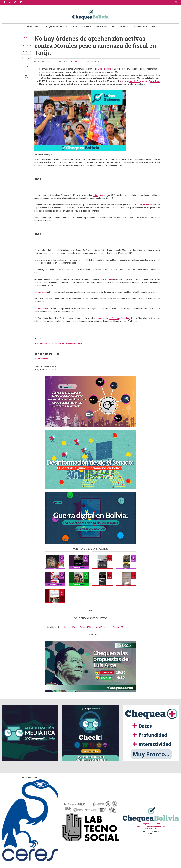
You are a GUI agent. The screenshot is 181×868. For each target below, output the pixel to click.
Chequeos (32, 27)
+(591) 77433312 (151, 829)
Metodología (120, 27)
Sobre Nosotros (145, 27)
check (26, 37)
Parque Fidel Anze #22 (151, 824)
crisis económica (57, 343)
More (90, 610)
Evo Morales (41, 343)
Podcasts (102, 27)
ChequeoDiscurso (55, 27)
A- (23, 67)
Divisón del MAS (75, 343)
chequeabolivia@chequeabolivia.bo (151, 826)
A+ (28, 67)
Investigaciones (81, 27)
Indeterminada (42, 359)
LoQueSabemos (76, 62)
